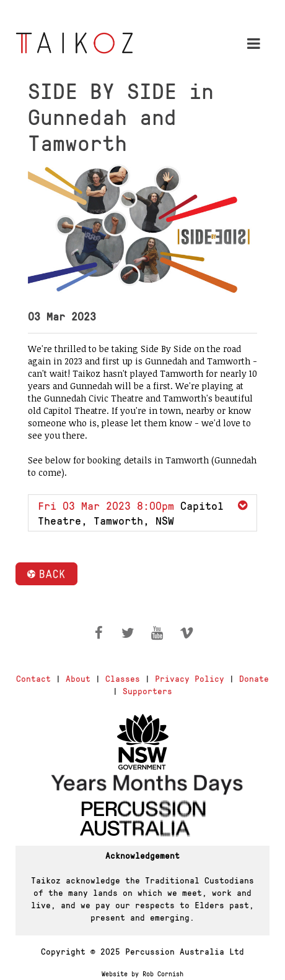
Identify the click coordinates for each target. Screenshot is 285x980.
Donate (254, 678)
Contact (33, 678)
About (78, 678)
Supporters (147, 690)
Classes (123, 678)
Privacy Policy (190, 678)
